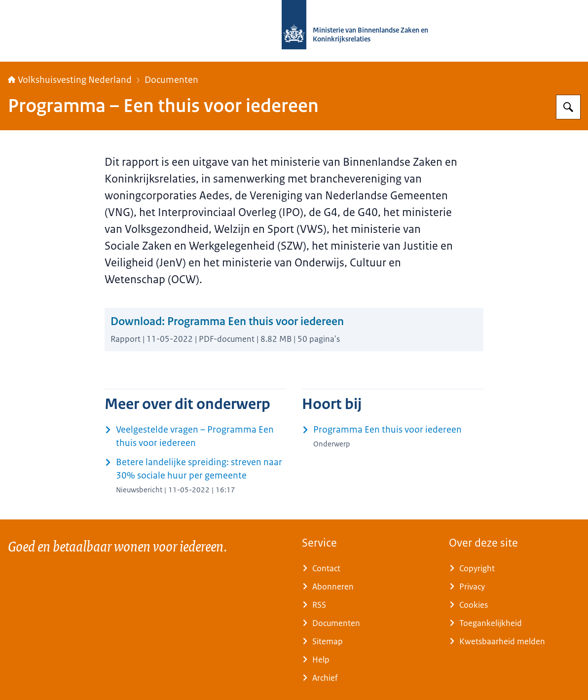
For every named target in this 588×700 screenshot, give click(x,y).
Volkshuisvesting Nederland (70, 80)
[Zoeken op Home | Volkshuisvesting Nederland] (568, 107)
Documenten (171, 80)
